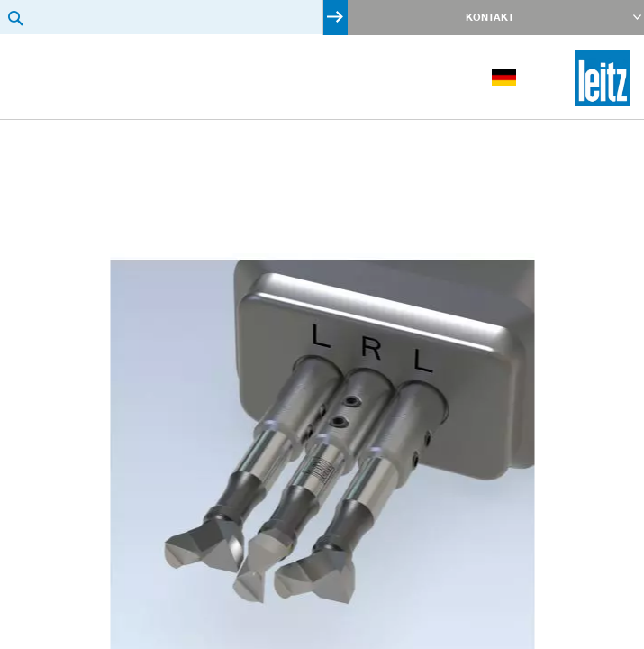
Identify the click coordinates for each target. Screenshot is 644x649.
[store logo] (603, 78)
